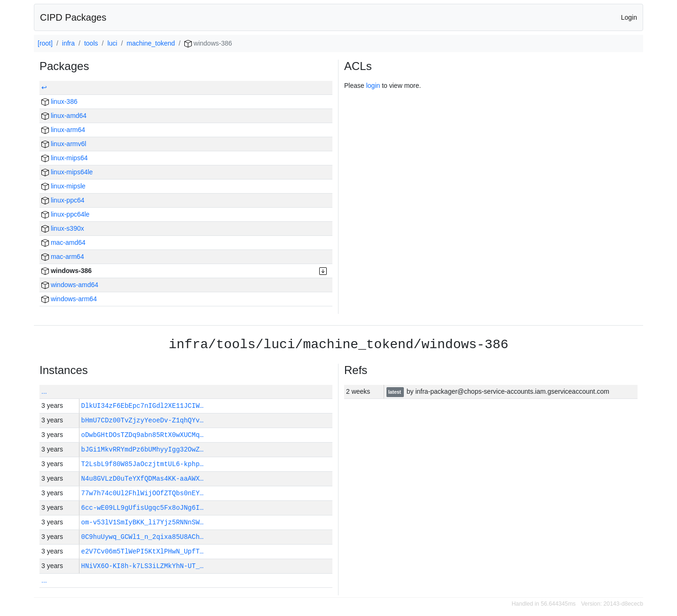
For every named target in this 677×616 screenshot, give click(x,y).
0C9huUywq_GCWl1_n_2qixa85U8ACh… (142, 537)
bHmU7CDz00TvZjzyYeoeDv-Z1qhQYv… (142, 420)
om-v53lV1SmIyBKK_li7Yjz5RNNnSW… (142, 522)
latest (395, 392)
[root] (45, 43)
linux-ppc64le (65, 214)
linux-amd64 (64, 116)
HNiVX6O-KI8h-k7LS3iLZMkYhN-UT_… (142, 566)
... (44, 391)
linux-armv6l (64, 144)
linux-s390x (63, 228)
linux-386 (59, 101)
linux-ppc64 (63, 200)
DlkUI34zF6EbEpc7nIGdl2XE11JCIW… (142, 406)
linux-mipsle (63, 186)
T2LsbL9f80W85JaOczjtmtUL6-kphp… (142, 464)
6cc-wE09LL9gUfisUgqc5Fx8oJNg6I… (142, 508)
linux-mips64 (64, 158)
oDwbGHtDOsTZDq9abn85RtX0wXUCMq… (142, 435)
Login (629, 17)
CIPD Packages (73, 17)
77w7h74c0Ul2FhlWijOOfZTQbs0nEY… (142, 493)
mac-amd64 (63, 242)
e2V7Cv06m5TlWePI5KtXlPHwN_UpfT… (142, 551)
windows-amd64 (70, 285)
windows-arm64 (69, 299)
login (373, 86)
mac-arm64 (63, 257)
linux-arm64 (63, 130)
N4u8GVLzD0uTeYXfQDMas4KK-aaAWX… (142, 479)
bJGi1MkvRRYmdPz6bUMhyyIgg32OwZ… (142, 449)
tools (91, 43)
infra (68, 43)
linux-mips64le (67, 172)
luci (112, 43)
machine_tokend (151, 43)
